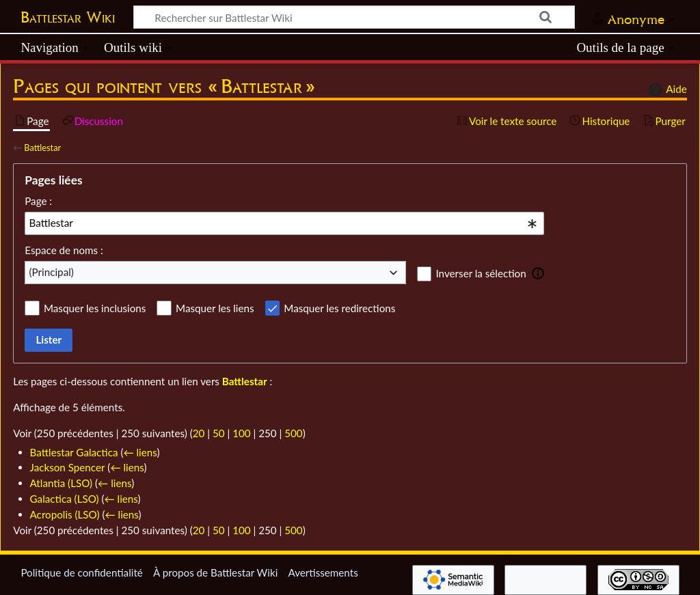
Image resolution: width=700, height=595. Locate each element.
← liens (140, 452)
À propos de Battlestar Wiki (215, 572)
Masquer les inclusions (95, 308)
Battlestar (42, 148)
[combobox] (284, 223)
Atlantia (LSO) (62, 483)
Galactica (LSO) (65, 499)
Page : (38, 201)
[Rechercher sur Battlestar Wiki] (354, 17)
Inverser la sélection (481, 273)
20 (199, 433)
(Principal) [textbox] (52, 272)
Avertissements (323, 572)
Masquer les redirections (339, 308)
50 (219, 433)
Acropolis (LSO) (65, 514)
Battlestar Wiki (68, 17)
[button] (538, 273)
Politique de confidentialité (81, 572)
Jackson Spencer (68, 467)
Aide (666, 89)
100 (241, 433)
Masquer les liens (215, 308)
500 (293, 433)
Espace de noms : (64, 250)
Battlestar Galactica (74, 452)
